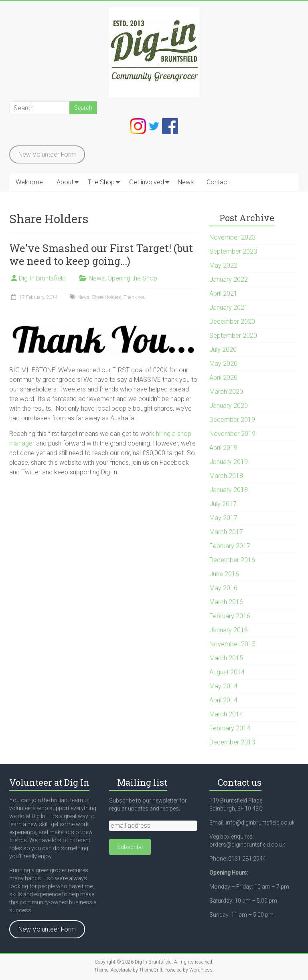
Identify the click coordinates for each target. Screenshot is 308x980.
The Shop (101, 182)
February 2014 (230, 728)
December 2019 (232, 420)
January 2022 (229, 279)
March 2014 (226, 714)
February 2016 (230, 616)
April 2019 (223, 448)
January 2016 (229, 630)
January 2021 (229, 308)
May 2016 (223, 588)
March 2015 (226, 658)
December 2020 (232, 322)
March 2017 (226, 532)
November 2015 (232, 644)
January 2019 (229, 462)
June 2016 (224, 574)
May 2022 (223, 265)
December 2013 (232, 742)
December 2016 (232, 560)
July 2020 (223, 350)
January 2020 (229, 406)
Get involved (147, 182)
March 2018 (226, 476)
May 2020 (223, 364)
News (186, 182)
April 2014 (223, 700)
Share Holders (106, 297)
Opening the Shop (132, 278)
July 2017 (223, 504)
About (65, 182)
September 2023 (233, 251)
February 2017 (230, 546)
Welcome (29, 182)
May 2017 (223, 518)
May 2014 (223, 686)
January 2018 (229, 490)
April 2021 (223, 293)
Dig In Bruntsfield (42, 278)
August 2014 (227, 672)
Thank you (135, 297)
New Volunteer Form (47, 154)
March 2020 (226, 392)
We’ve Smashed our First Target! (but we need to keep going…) (101, 254)
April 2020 (223, 378)
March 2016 (226, 602)
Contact (218, 182)
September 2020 (233, 336)
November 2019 (232, 434)
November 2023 (232, 237)
